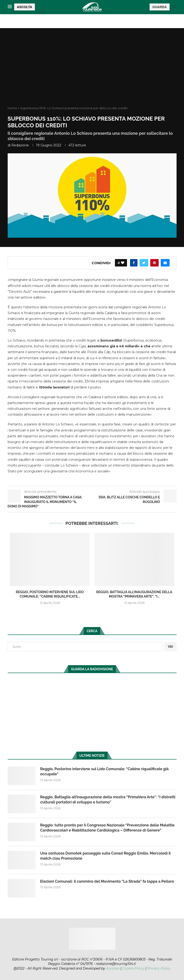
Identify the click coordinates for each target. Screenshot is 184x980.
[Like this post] (123, 263)
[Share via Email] (165, 263)
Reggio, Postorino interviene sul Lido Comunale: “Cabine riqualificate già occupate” (104, 771)
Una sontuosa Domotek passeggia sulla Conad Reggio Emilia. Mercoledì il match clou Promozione (105, 856)
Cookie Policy (133, 968)
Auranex (113, 968)
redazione (20, 145)
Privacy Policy (159, 968)
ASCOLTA (25, 7)
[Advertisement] (92, 71)
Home (12, 108)
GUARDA (159, 7)
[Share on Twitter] (144, 263)
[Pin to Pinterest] (154, 263)
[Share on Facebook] (134, 263)
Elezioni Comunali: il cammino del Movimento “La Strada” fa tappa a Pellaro (107, 881)
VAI (170, 647)
